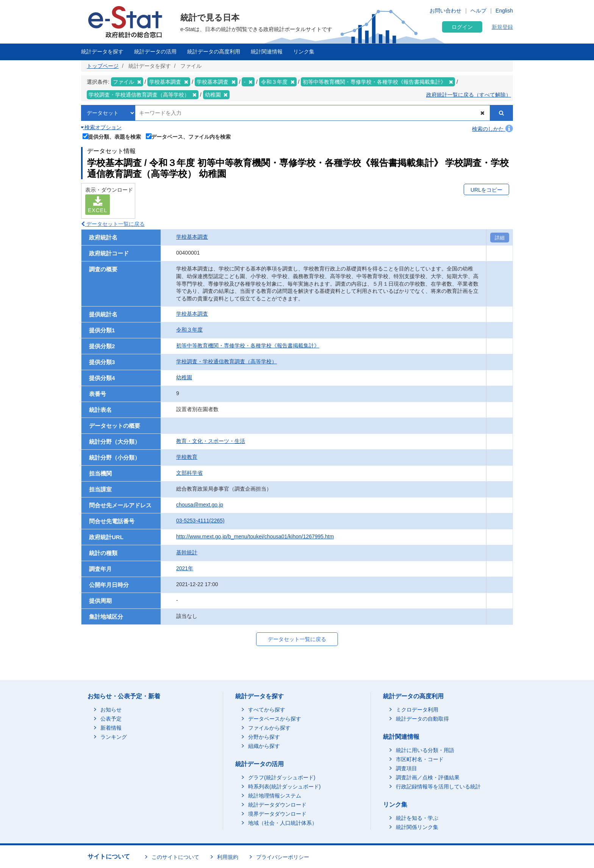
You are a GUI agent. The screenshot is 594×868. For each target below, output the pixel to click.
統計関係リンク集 (417, 827)
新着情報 (111, 728)
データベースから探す (275, 719)
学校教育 (187, 457)
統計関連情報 (267, 52)
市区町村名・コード (420, 759)
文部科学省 (189, 473)
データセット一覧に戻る (113, 224)
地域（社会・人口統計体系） (283, 823)
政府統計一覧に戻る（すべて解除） (469, 95)
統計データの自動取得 (422, 719)
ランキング (114, 737)
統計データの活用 (155, 52)
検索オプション (101, 127)
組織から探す (264, 746)
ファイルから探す (269, 728)
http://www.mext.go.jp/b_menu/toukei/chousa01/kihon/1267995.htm (255, 536)
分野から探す (264, 737)
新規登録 (502, 27)
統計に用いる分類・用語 (425, 750)
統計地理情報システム (275, 796)
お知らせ (111, 710)
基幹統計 (187, 552)
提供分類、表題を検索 (112, 136)
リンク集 (304, 52)
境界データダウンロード (277, 814)
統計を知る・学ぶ (417, 818)
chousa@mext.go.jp (200, 505)
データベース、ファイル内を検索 (188, 136)
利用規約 (228, 857)
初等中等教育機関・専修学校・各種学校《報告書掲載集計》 (248, 346)
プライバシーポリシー (283, 857)
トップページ (103, 66)
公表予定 (111, 719)
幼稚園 (184, 377)
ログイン (462, 27)
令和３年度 (189, 330)
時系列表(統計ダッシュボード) (284, 787)
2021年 (185, 568)
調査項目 (406, 768)
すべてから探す (267, 710)
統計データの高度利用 (214, 52)
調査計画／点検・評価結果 (428, 777)
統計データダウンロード (277, 805)
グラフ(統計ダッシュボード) (282, 777)
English (504, 11)
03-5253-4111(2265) (200, 521)
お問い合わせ (445, 11)
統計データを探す (102, 52)
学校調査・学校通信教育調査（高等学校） (227, 361)
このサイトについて (175, 857)
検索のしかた (492, 129)
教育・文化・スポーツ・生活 (211, 441)
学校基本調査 (192, 237)
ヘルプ (478, 11)
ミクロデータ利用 (417, 710)
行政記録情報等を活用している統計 (438, 787)
